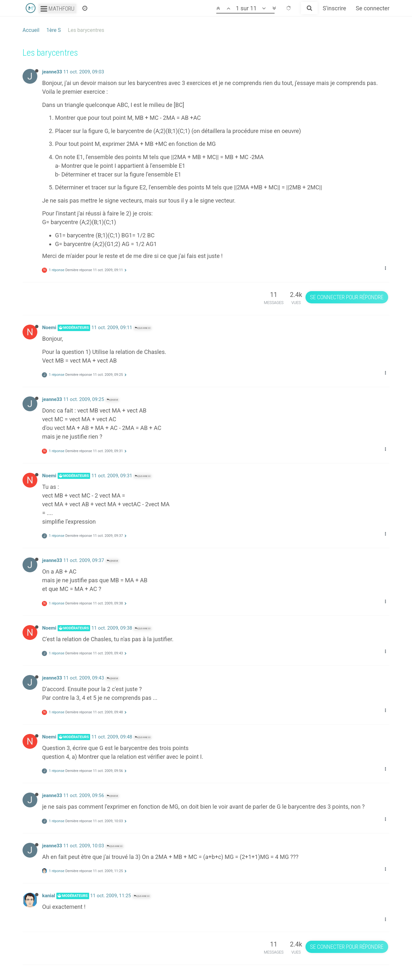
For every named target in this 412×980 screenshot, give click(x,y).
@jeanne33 (143, 328)
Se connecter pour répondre (347, 297)
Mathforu (57, 9)
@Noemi (112, 400)
